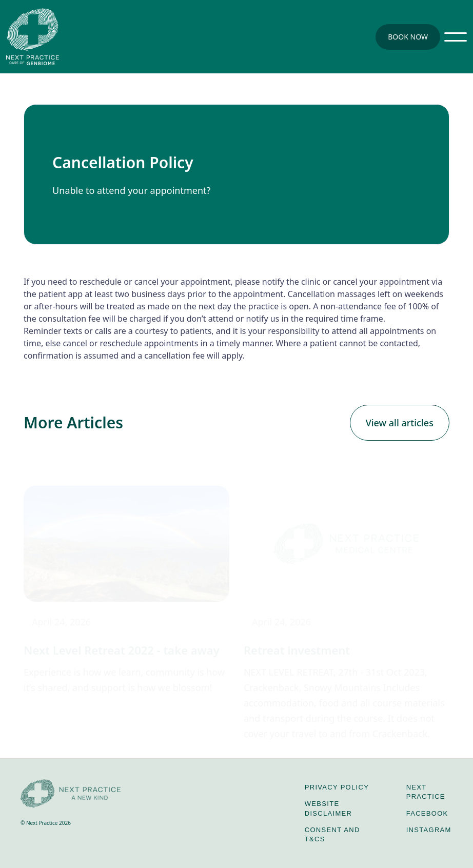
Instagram (429, 830)
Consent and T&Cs (332, 834)
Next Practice (426, 792)
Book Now (408, 37)
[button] (456, 37)
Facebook (427, 813)
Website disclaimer (328, 808)
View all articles (400, 423)
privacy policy (337, 787)
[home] (33, 37)
